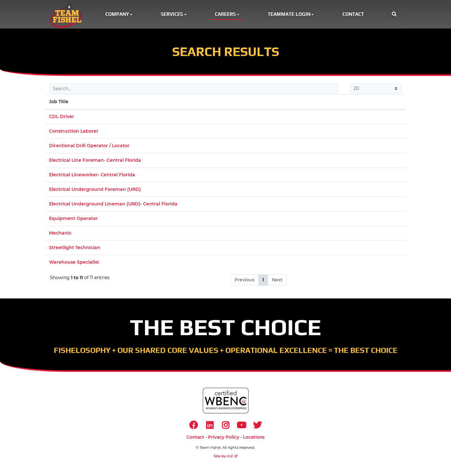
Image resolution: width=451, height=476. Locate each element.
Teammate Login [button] (291, 14)
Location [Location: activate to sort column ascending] (259, 103)
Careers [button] (228, 14)
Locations (254, 439)
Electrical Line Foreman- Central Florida (95, 161)
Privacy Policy (224, 439)
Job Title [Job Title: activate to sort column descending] (59, 103)
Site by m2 (226, 458)
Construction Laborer (74, 132)
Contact (195, 439)
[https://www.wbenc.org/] (226, 401)
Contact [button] (353, 14)
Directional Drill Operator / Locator (89, 147)
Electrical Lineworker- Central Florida (92, 176)
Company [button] (119, 14)
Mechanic (60, 234)
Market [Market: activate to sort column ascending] (321, 103)
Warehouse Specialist (74, 263)
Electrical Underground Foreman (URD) (95, 190)
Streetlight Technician (75, 248)
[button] (394, 15)
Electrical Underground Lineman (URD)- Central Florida (113, 205)
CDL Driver (62, 117)
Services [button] (174, 14)
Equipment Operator (73, 219)
